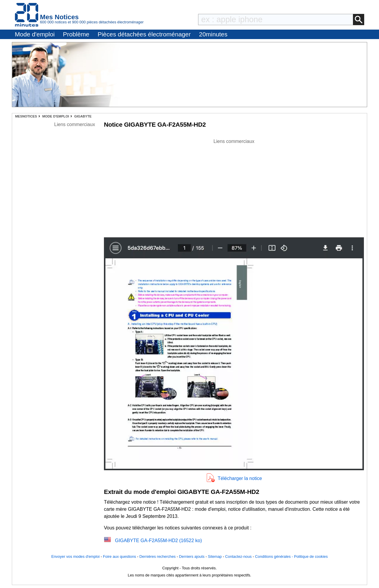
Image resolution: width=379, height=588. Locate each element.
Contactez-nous (238, 556)
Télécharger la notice (240, 478)
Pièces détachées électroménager (144, 34)
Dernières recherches (158, 556)
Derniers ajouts (192, 556)
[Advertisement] (234, 186)
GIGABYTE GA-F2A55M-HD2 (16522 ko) (158, 541)
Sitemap (215, 556)
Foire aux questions (120, 556)
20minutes (213, 34)
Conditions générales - (274, 556)
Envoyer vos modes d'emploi (75, 556)
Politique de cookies (311, 556)
